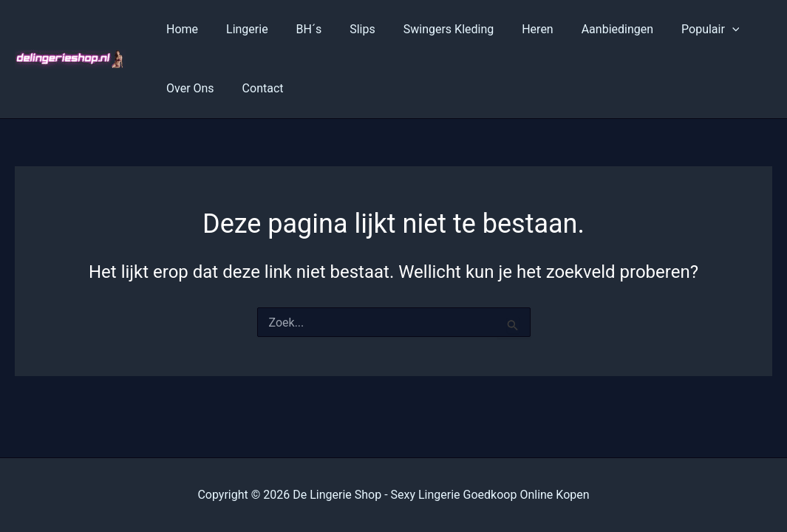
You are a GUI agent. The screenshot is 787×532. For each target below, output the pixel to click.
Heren (513, 29)
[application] (699, 30)
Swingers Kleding (429, 29)
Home (180, 29)
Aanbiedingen (589, 29)
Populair (677, 30)
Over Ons (188, 88)
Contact (256, 88)
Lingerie (241, 29)
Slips (347, 29)
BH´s (298, 29)
